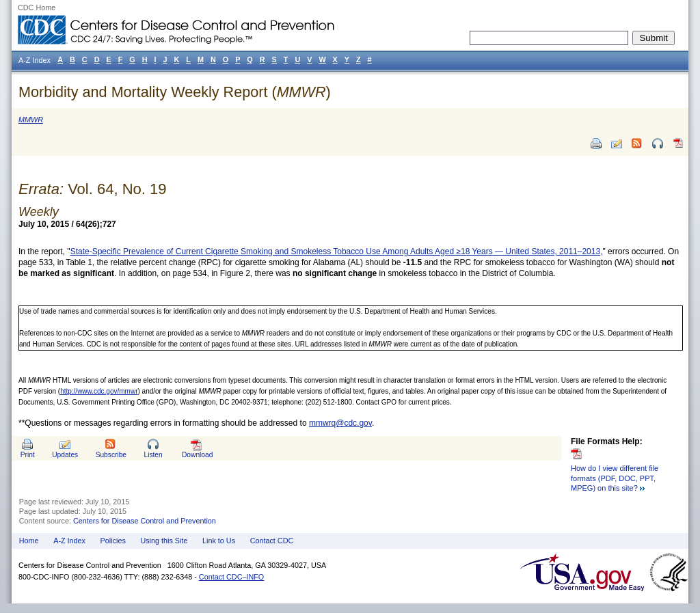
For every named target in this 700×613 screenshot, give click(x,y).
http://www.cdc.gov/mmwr (99, 391)
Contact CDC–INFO (231, 577)
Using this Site (164, 541)
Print (28, 455)
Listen (153, 455)
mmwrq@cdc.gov (340, 423)
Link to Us (219, 541)
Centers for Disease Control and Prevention (145, 521)
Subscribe (111, 455)
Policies (113, 541)
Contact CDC (272, 541)
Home (29, 541)
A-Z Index (69, 541)
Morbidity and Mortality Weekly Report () (175, 92)
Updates (65, 455)
